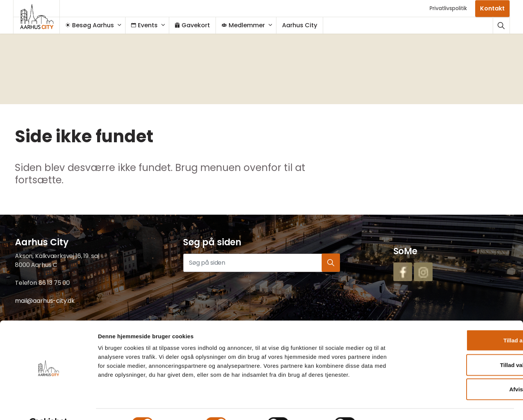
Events (148, 25)
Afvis (461, 371)
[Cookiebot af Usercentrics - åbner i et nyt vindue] (48, 405)
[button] (331, 263)
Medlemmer (247, 25)
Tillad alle (461, 322)
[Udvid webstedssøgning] (501, 25)
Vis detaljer (385, 405)
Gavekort (196, 25)
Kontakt (492, 8)
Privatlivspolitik (448, 8)
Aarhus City (303, 25)
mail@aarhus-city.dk (45, 301)
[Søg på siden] (261, 263)
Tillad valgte (461, 347)
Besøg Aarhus (93, 25)
